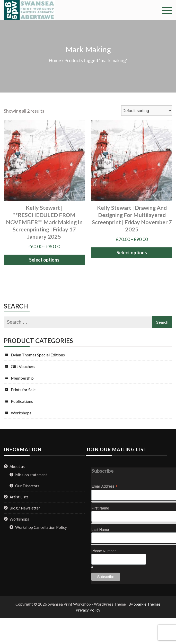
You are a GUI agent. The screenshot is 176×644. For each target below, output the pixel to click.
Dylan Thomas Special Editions (38, 355)
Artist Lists (19, 497)
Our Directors (27, 486)
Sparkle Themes (147, 604)
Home (55, 60)
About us (17, 466)
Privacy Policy (88, 610)
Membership (22, 378)
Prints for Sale (23, 390)
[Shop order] (147, 111)
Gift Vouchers (23, 366)
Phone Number (103, 551)
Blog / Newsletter (25, 508)
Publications (22, 401)
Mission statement (31, 475)
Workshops (21, 413)
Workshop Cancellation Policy (41, 527)
